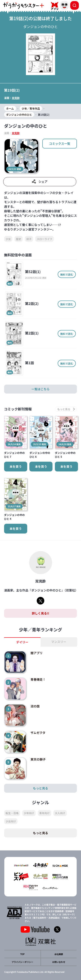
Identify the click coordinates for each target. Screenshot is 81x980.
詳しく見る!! (40, 613)
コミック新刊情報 (18, 409)
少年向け (29, 813)
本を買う (16, 466)
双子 (29, 239)
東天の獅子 (38, 759)
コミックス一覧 (60, 143)
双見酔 (16, 98)
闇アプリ (37, 653)
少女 (8, 239)
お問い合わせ (59, 962)
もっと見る (41, 788)
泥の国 (35, 706)
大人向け (60, 813)
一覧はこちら (41, 389)
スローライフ (44, 239)
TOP (22, 954)
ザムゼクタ (38, 733)
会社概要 (59, 954)
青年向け (44, 813)
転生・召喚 (12, 813)
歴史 (19, 239)
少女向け (11, 821)
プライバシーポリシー (22, 962)
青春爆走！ (38, 679)
